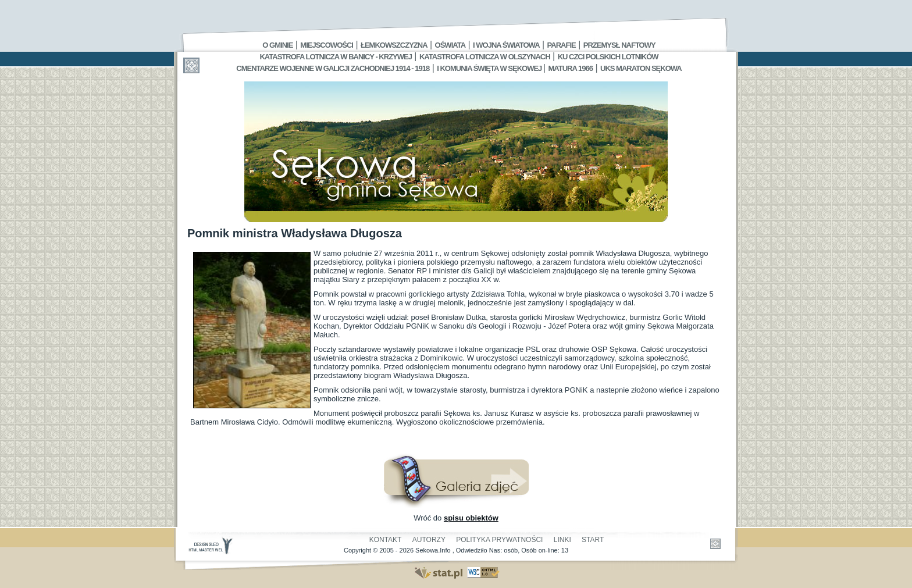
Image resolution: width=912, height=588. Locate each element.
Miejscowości (327, 45)
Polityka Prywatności (499, 540)
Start (593, 540)
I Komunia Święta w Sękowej (490, 68)
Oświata (450, 45)
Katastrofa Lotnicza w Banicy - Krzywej (335, 57)
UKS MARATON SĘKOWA (641, 68)
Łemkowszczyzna (394, 45)
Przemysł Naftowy (619, 45)
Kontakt (386, 540)
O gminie (277, 45)
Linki (562, 540)
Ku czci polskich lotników (608, 57)
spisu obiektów (471, 518)
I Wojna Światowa (506, 45)
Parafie (562, 45)
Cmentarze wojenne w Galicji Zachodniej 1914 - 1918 (333, 68)
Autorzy (429, 540)
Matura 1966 (571, 68)
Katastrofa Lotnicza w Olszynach (485, 57)
